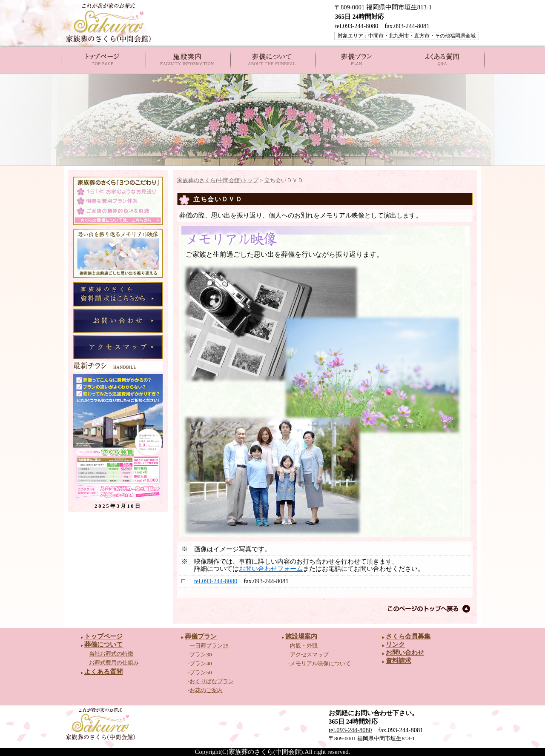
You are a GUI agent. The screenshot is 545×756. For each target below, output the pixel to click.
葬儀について (103, 644)
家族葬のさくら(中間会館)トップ (218, 180)
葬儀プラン (201, 636)
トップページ (103, 636)
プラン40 (201, 663)
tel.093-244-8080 (216, 581)
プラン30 (201, 654)
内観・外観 (304, 646)
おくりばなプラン (212, 681)
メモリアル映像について (320, 663)
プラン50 (201, 672)
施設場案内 (301, 636)
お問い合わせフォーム (271, 569)
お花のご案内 (206, 690)
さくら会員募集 (408, 636)
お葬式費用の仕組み (114, 663)
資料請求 (399, 661)
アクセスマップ (309, 654)
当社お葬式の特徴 (111, 654)
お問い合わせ (405, 653)
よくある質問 (103, 672)
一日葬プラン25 (209, 646)
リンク (395, 644)
